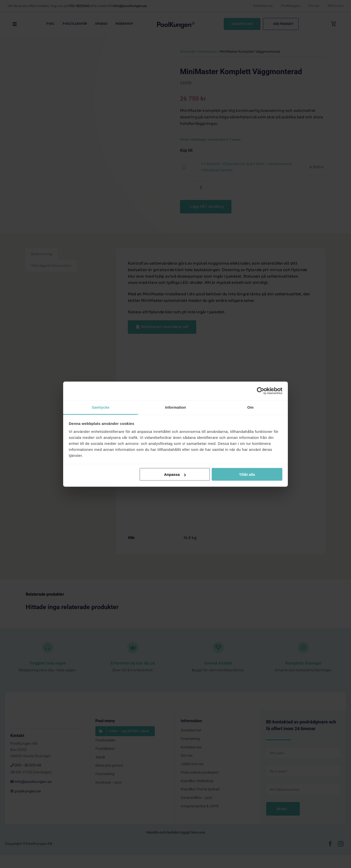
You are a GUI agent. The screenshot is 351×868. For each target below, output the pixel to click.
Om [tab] (250, 407)
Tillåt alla (247, 474)
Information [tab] (175, 407)
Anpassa (175, 474)
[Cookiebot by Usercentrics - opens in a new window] (261, 391)
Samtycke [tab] (101, 407)
